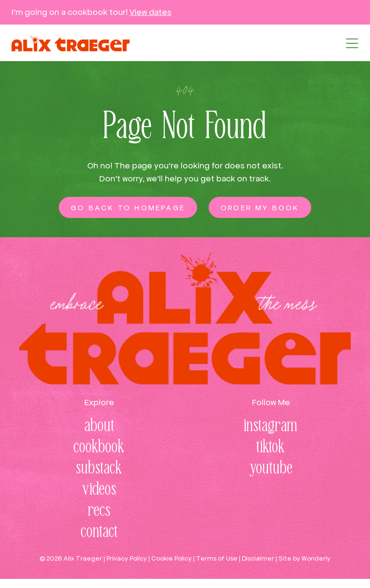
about (99, 426)
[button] (352, 44)
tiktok (271, 447)
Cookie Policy (172, 558)
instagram (271, 426)
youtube (271, 469)
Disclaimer (258, 558)
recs (99, 511)
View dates (151, 12)
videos (99, 490)
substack (99, 469)
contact (99, 532)
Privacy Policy (127, 558)
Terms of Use (217, 558)
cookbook (99, 447)
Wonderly (316, 558)
